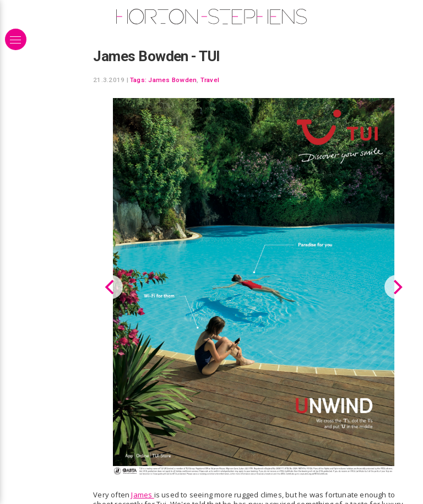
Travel (210, 80)
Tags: (138, 80)
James (142, 494)
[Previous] (111, 286)
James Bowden (172, 80)
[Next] (397, 286)
